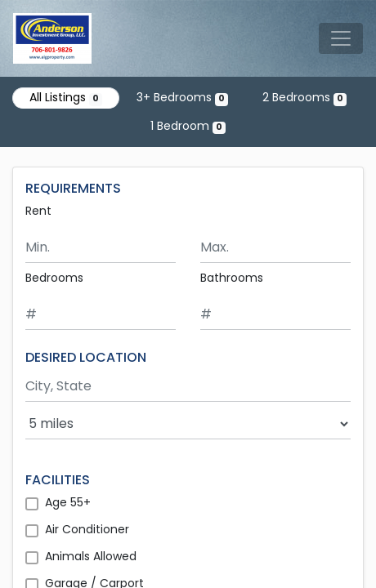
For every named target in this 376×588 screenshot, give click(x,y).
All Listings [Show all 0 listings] (66, 97)
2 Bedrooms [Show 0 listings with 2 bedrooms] (304, 97)
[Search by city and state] (188, 387)
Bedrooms (54, 278)
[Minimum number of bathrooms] (275, 315)
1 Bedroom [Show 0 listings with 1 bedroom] (188, 126)
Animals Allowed (91, 556)
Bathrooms (232, 278)
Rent (38, 211)
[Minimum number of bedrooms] (101, 315)
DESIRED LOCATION (86, 357)
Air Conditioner (87, 529)
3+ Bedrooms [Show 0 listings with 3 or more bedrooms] (182, 97)
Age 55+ (68, 502)
